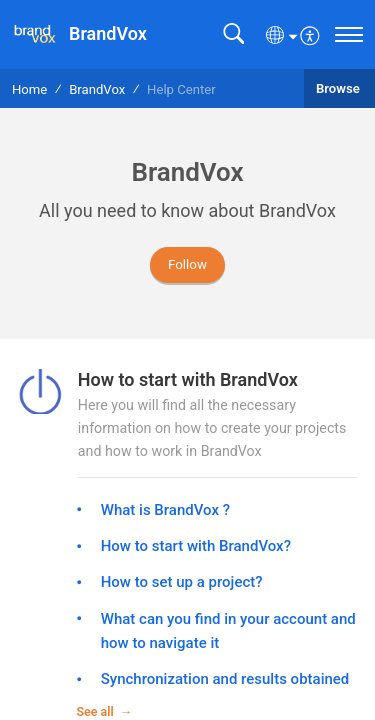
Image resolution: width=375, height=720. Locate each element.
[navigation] (349, 34)
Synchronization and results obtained (225, 679)
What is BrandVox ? (165, 510)
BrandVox (97, 89)
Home (29, 89)
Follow (187, 264)
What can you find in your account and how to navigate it (228, 631)
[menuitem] (310, 34)
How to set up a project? (182, 582)
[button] (233, 34)
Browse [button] (339, 88)
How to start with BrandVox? (196, 546)
